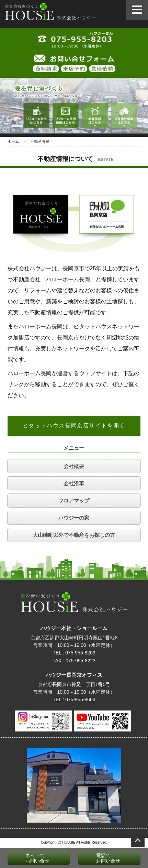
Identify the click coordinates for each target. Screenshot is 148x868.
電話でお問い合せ (101, 858)
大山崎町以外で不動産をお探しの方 (74, 535)
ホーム (13, 141)
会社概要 (74, 466)
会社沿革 (74, 483)
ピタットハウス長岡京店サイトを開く (74, 426)
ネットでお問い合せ (30, 858)
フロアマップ (74, 501)
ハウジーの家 (74, 518)
